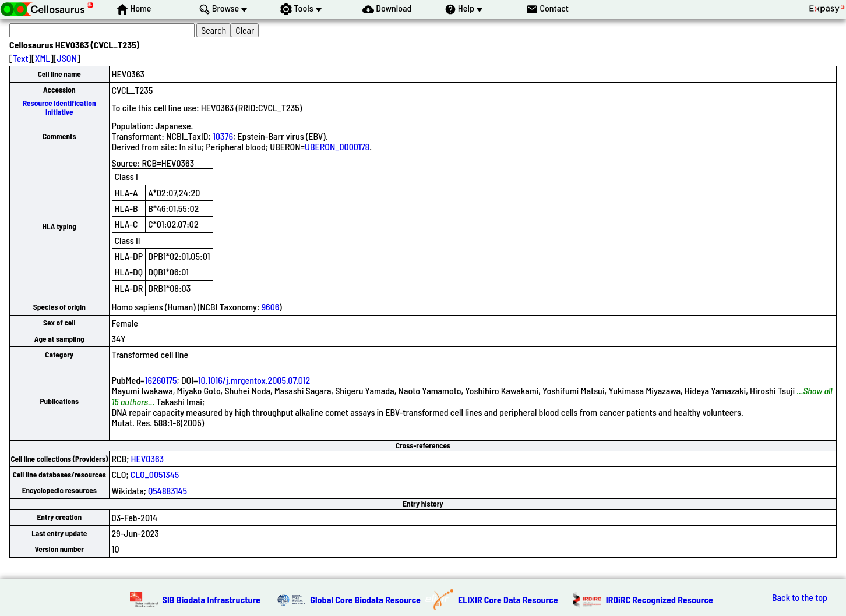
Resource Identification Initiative (59, 107)
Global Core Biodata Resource (365, 599)
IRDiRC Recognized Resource (660, 599)
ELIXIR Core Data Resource (508, 599)
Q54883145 (168, 491)
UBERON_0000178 (337, 146)
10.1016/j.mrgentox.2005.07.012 (254, 380)
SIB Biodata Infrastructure (211, 599)
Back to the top (800, 597)
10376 (223, 136)
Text (21, 58)
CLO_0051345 (155, 474)
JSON (67, 58)
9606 (271, 307)
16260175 (161, 380)
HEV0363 (147, 459)
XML (43, 58)
